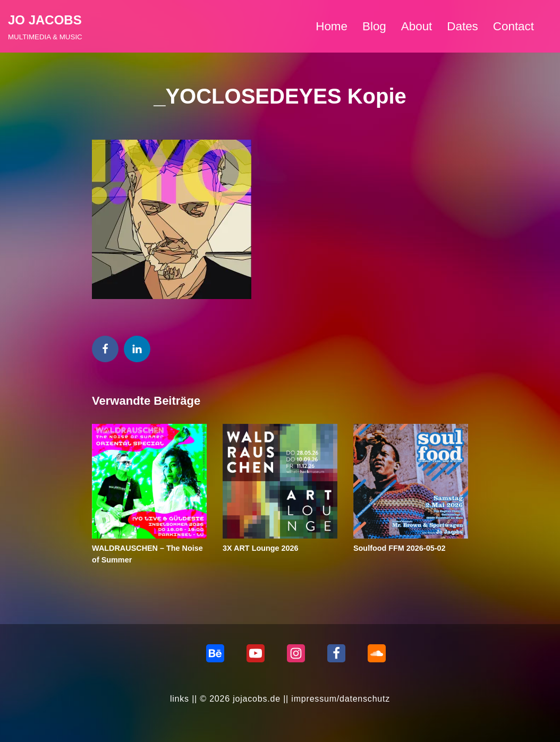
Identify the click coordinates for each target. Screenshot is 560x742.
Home (332, 26)
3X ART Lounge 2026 (261, 548)
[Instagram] (296, 653)
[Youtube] (256, 653)
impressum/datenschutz (341, 699)
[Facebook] (336, 653)
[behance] (215, 653)
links (180, 699)
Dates (463, 26)
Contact (514, 26)
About (417, 26)
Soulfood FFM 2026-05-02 (400, 548)
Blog (374, 26)
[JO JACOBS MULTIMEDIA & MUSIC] (45, 26)
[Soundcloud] (377, 653)
